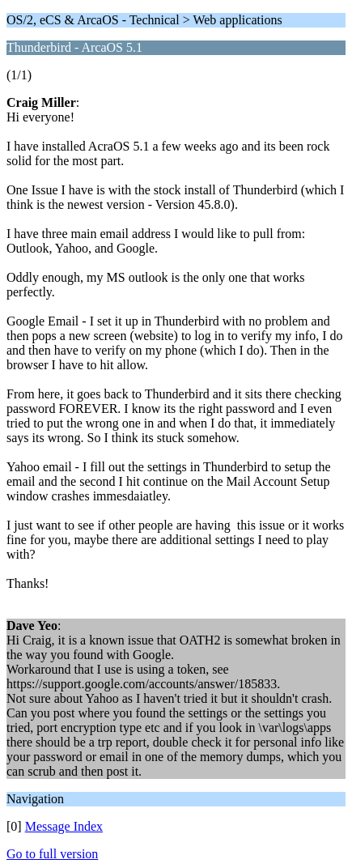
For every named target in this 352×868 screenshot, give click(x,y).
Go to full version (52, 854)
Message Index (64, 826)
